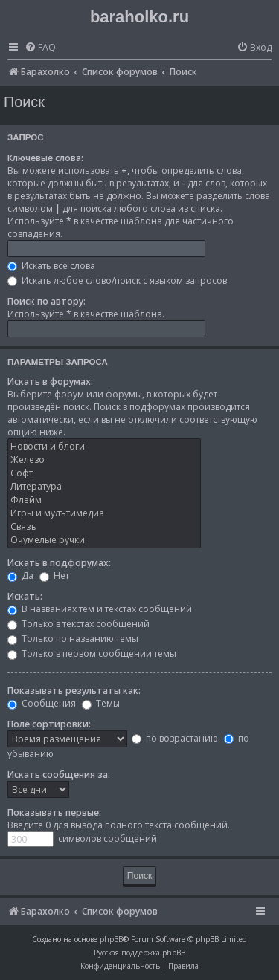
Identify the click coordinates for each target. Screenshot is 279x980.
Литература (104, 487)
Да (20, 575)
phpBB (111, 939)
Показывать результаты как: (74, 691)
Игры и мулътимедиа (104, 513)
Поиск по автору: (46, 301)
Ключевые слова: (45, 158)
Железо (104, 460)
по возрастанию (175, 738)
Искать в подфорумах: (59, 563)
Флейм (104, 500)
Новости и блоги (104, 447)
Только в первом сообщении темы (92, 653)
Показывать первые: (54, 812)
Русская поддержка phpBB (139, 953)
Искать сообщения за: (59, 775)
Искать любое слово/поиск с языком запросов (117, 280)
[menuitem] (40, 48)
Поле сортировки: (49, 724)
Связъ (104, 527)
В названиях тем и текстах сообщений (100, 609)
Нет (54, 575)
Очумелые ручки (104, 540)
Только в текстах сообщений (78, 624)
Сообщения (42, 703)
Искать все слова (51, 266)
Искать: (25, 596)
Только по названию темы (73, 639)
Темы (101, 703)
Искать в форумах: (50, 382)
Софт (104, 473)
